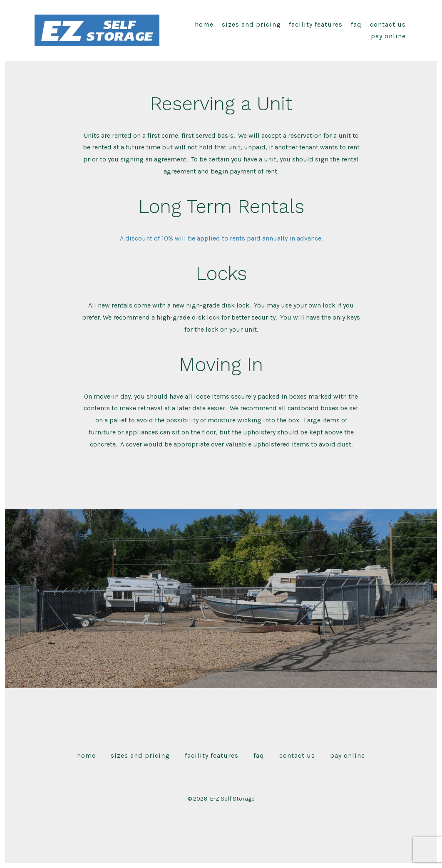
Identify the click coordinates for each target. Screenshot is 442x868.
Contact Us (388, 24)
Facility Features (316, 24)
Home (204, 24)
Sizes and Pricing (251, 24)
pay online (388, 36)
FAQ (356, 24)
